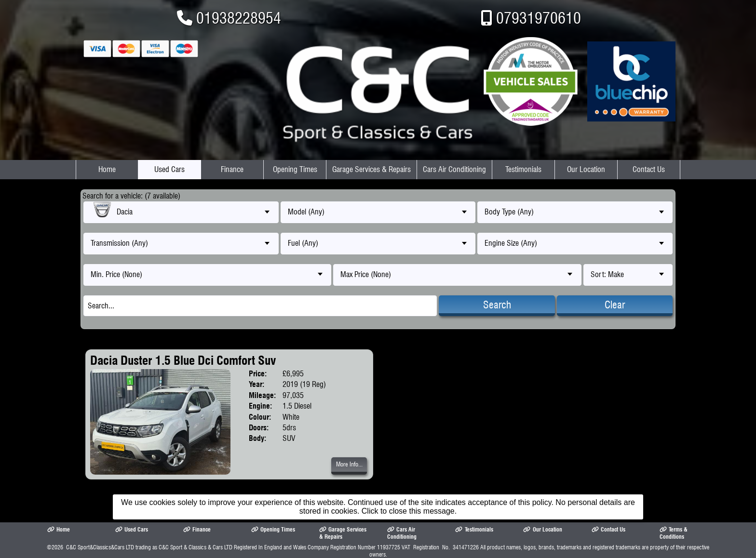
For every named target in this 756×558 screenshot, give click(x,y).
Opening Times (295, 169)
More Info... (349, 464)
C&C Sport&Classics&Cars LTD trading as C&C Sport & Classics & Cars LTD (149, 547)
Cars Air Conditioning (454, 169)
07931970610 (539, 18)
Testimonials (523, 169)
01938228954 (239, 18)
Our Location (586, 169)
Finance (232, 169)
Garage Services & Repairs (371, 169)
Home (107, 169)
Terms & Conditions (674, 533)
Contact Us (649, 169)
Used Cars (169, 169)
